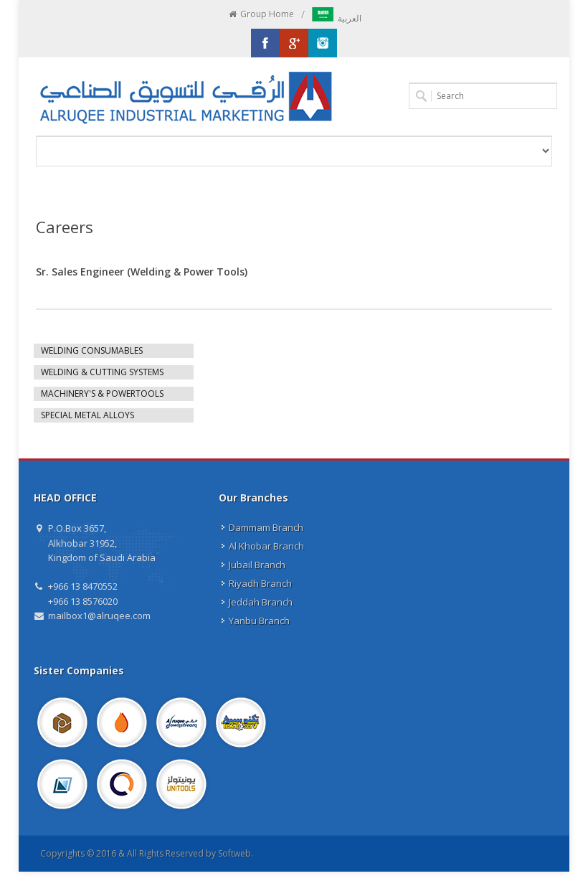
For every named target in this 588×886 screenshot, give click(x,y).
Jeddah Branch (261, 602)
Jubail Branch (257, 565)
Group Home (261, 14)
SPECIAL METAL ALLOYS (87, 415)
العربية (337, 18)
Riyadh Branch (260, 583)
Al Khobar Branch (266, 546)
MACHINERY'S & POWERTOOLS (102, 393)
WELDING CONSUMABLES (92, 350)
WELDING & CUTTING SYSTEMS (102, 372)
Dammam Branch (266, 527)
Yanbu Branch (259, 621)
